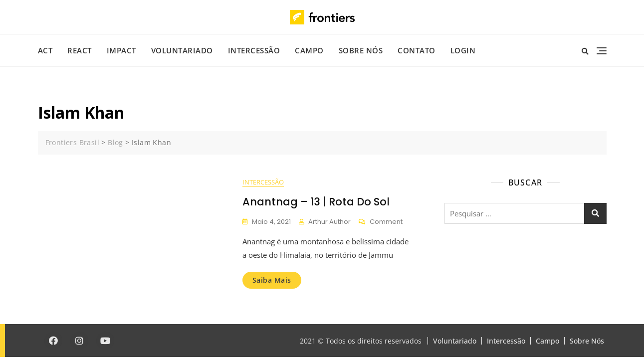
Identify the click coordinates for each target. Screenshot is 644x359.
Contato (417, 50)
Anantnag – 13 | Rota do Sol (316, 202)
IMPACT (121, 50)
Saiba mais (272, 280)
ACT (45, 50)
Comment (386, 222)
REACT (80, 50)
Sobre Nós (361, 50)
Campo (309, 50)
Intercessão (254, 50)
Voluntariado (182, 50)
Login (463, 50)
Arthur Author (329, 222)
